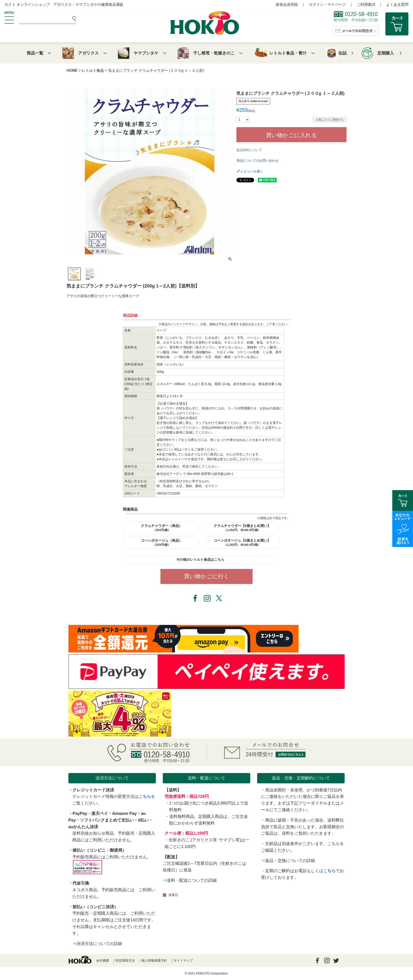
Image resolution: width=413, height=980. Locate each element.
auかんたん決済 (83, 827)
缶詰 (343, 53)
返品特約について (249, 150)
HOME (72, 70)
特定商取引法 (125, 960)
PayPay (80, 813)
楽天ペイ (100, 813)
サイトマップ (183, 960)
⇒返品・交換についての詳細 (288, 861)
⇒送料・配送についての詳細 (190, 880)
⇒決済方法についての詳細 (97, 944)
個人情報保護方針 (154, 960)
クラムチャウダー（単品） (162, 528)
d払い (143, 820)
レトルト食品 (93, 70)
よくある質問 (397, 4)
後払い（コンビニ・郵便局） (99, 850)
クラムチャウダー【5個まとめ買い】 (242, 528)
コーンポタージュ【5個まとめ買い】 (242, 542)
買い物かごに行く (207, 576)
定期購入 (386, 53)
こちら (145, 796)
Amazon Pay (124, 813)
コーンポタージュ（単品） (162, 542)
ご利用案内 (366, 4)
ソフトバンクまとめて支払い (107, 820)
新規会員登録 (287, 4)
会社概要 (103, 960)
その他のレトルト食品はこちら (200, 559)
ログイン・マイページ (327, 4)
